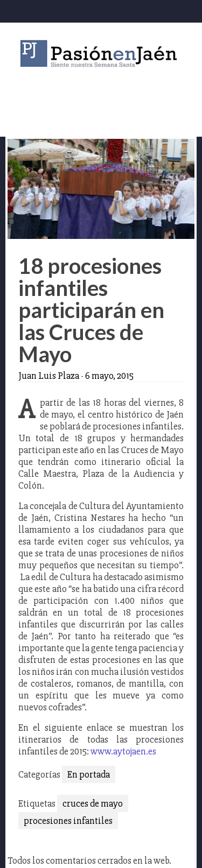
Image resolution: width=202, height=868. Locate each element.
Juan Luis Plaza (49, 376)
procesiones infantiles (68, 821)
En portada (89, 774)
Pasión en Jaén (101, 54)
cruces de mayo (93, 803)
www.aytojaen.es (123, 751)
